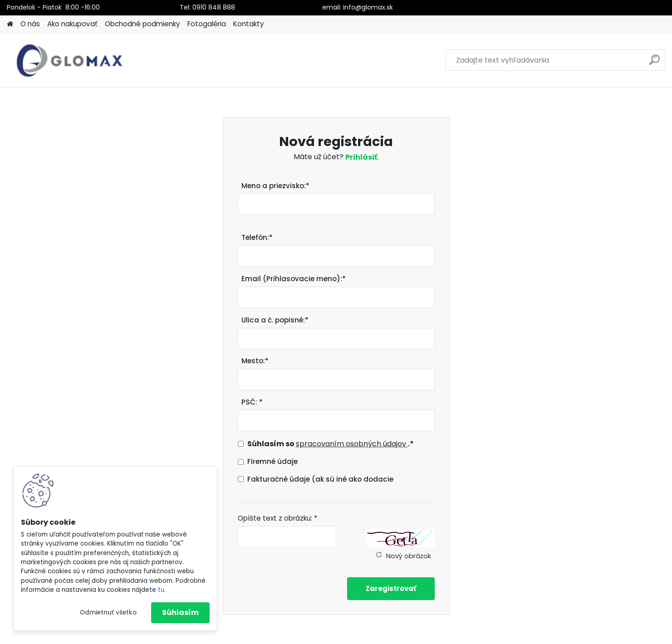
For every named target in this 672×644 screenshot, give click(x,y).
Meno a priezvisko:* (275, 186)
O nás (30, 24)
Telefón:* (257, 237)
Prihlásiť (361, 157)
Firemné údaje (272, 461)
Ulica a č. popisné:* (275, 320)
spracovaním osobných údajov (352, 444)
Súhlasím (180, 612)
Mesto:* (255, 361)
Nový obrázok (409, 556)
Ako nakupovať (72, 24)
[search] (655, 63)
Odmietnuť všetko (108, 612)
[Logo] (69, 60)
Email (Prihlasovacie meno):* (294, 279)
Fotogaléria (207, 24)
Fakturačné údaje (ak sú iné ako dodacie (320, 479)
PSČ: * (252, 402)
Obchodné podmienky (142, 24)
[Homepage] (10, 24)
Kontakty (249, 24)
